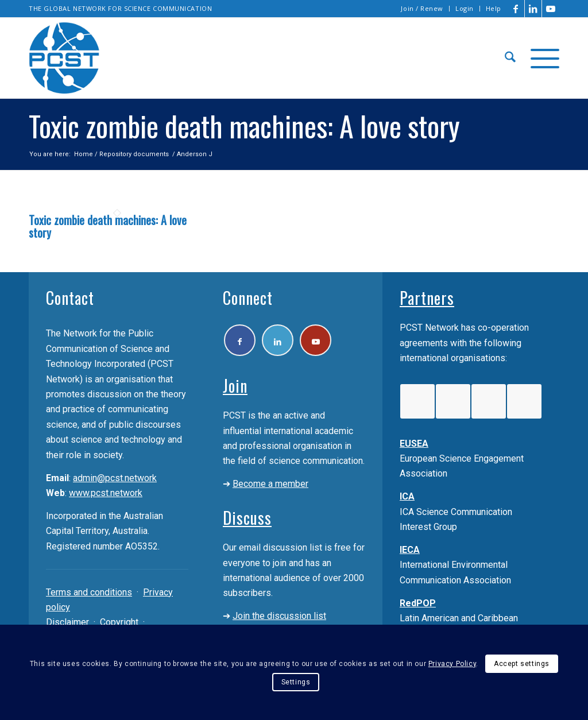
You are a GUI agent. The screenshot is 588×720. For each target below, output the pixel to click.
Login (465, 8)
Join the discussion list (279, 616)
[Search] (510, 58)
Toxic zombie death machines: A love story (108, 226)
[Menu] (541, 58)
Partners (427, 298)
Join (235, 386)
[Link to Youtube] (551, 9)
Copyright (119, 622)
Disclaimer (67, 622)
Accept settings (522, 664)
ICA (407, 496)
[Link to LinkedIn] (533, 9)
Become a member (270, 484)
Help (494, 8)
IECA (410, 550)
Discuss (247, 518)
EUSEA (414, 444)
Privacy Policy (452, 664)
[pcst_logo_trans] (64, 58)
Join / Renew (422, 8)
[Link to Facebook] (516, 9)
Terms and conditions (89, 592)
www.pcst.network (106, 493)
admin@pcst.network (115, 478)
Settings (296, 682)
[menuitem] (422, 9)
